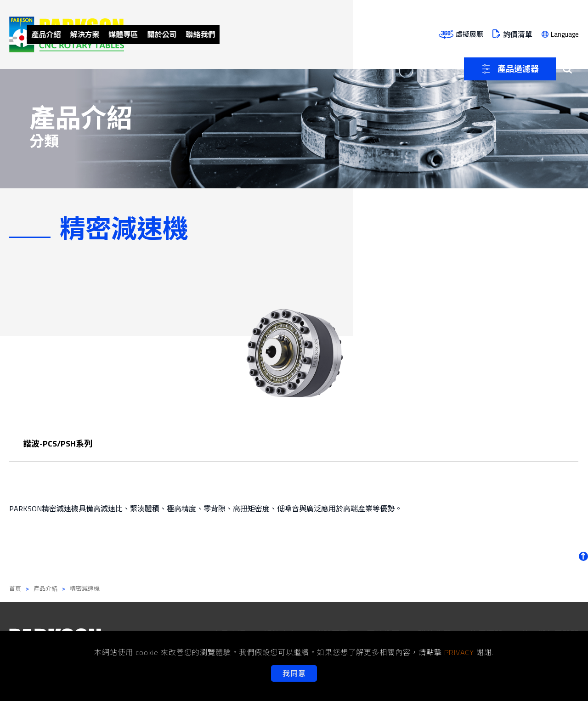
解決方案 (216, 34)
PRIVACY (459, 652)
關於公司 (300, 34)
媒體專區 (258, 34)
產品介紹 (174, 34)
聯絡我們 (343, 34)
